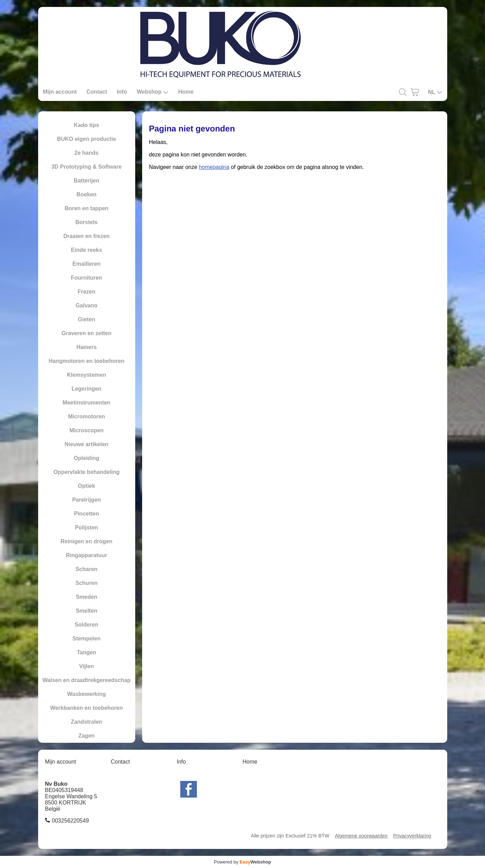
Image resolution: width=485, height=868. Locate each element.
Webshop (153, 92)
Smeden (86, 597)
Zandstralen (86, 722)
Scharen (86, 569)
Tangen (87, 652)
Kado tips (86, 125)
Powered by (242, 862)
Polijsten (86, 527)
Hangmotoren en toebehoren (86, 361)
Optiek (87, 486)
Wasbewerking (86, 694)
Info (122, 92)
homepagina (214, 167)
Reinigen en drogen (86, 541)
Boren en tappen (86, 208)
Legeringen (86, 389)
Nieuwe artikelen (86, 444)
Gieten (87, 319)
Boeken (87, 194)
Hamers (86, 347)
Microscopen (86, 430)
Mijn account (60, 92)
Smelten (86, 611)
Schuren (86, 583)
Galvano (86, 305)
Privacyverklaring (412, 836)
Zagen (86, 736)
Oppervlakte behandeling (86, 472)
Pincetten (86, 514)
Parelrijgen (86, 500)
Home (186, 92)
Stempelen (86, 639)
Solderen (86, 625)
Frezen (87, 292)
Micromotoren (86, 416)
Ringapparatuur (86, 555)
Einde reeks (87, 250)
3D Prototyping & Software (86, 167)
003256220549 (71, 821)
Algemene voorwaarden (361, 836)
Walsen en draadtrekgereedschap (86, 680)
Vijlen (86, 666)
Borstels (86, 222)
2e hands (86, 153)
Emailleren (86, 264)
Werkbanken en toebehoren (87, 708)
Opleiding (87, 458)
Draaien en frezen (86, 236)
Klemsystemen (86, 375)
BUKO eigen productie (86, 139)
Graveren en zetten (86, 333)
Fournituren (87, 278)
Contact (97, 92)
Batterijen (87, 181)
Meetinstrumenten (87, 403)
